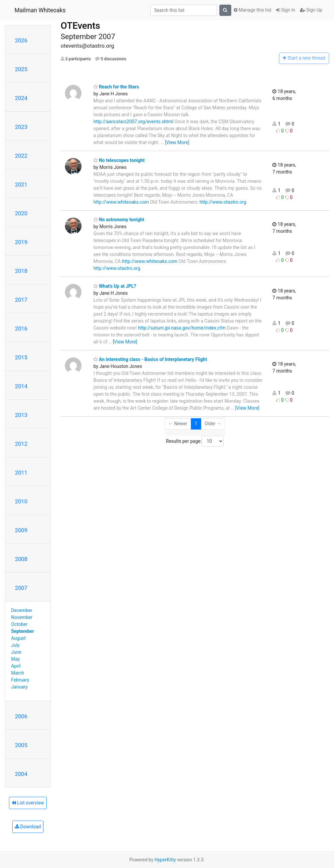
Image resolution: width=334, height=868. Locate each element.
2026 (21, 40)
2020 (21, 213)
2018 (21, 271)
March (18, 673)
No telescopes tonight (119, 160)
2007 (21, 588)
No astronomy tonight (119, 220)
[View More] (177, 142)
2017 (21, 300)
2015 (21, 357)
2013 (21, 415)
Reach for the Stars (116, 87)
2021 (21, 184)
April (16, 666)
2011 (21, 473)
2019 (21, 242)
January (20, 687)
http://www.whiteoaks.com (121, 202)
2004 (21, 774)
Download (28, 827)
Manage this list (252, 10)
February (20, 680)
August (19, 638)
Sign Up (311, 10)
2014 (21, 386)
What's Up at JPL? (115, 286)
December (22, 610)
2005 (21, 745)
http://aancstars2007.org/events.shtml (133, 122)
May (16, 659)
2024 (21, 98)
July (15, 645)
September (23, 631)
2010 (21, 501)
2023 (21, 127)
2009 (21, 530)
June (16, 652)
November (22, 617)
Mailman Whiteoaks (40, 10)
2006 (21, 716)
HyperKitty (165, 860)
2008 (21, 559)
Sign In (286, 10)
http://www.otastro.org (223, 202)
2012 (21, 444)
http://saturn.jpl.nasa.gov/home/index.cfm (182, 328)
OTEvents (80, 26)
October (19, 624)
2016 (21, 329)
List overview (28, 803)
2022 (21, 156)
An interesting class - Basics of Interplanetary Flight (150, 359)
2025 (21, 69)
